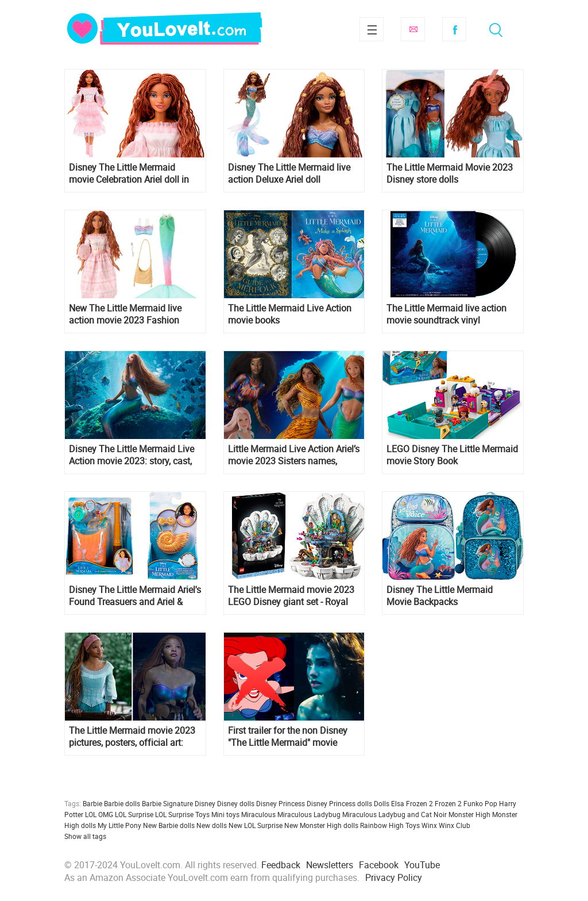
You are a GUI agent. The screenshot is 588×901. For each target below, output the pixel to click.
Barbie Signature (167, 803)
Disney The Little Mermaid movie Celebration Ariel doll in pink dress (129, 174)
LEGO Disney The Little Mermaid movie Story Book (452, 455)
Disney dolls (236, 803)
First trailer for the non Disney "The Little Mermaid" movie (288, 737)
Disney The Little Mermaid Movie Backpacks (440, 596)
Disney (205, 803)
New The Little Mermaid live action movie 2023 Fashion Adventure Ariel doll (125, 314)
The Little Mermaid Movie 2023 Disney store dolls (450, 174)
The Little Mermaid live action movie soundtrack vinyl (446, 314)
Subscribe (413, 29)
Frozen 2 (448, 803)
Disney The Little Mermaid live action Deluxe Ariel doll (289, 174)
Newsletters (330, 865)
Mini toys (225, 814)
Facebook (454, 29)
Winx (429, 825)
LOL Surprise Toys (182, 814)
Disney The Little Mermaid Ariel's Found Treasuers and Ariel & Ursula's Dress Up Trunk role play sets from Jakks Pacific (135, 596)
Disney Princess (281, 803)
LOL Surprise (134, 814)
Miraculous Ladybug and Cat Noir (394, 814)
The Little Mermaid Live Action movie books (290, 314)
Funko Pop (480, 803)
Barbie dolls (122, 803)
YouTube (422, 865)
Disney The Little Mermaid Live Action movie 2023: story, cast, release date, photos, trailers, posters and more (131, 455)
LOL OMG (99, 814)
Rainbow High (382, 825)
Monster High (469, 814)
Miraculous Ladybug (309, 814)
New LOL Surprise (256, 825)
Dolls (382, 803)
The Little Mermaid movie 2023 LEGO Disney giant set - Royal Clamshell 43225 (291, 596)
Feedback (281, 865)
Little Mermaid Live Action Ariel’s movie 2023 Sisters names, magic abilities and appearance (294, 455)
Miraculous (258, 814)
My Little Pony (119, 825)
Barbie (92, 803)
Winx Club (454, 825)
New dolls (212, 825)
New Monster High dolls (321, 825)
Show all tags (85, 836)
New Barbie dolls (169, 825)
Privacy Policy (394, 877)
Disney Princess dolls (339, 803)
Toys (413, 825)
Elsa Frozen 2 (412, 803)
